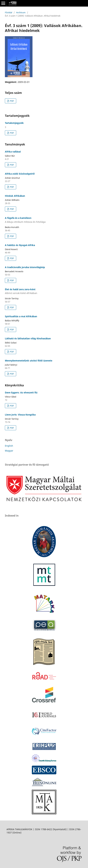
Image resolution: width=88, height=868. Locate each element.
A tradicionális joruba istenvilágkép (25, 267)
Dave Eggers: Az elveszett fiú (21, 392)
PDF (12, 101)
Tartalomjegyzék (14, 123)
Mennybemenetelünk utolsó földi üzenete (29, 361)
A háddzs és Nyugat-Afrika (20, 245)
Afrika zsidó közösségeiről (20, 174)
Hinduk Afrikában (15, 196)
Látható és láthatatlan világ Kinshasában (28, 338)
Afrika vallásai (13, 152)
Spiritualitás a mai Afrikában (21, 316)
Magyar (9, 451)
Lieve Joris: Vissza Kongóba (20, 415)
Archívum (21, 12)
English (9, 446)
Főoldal (8, 12)
